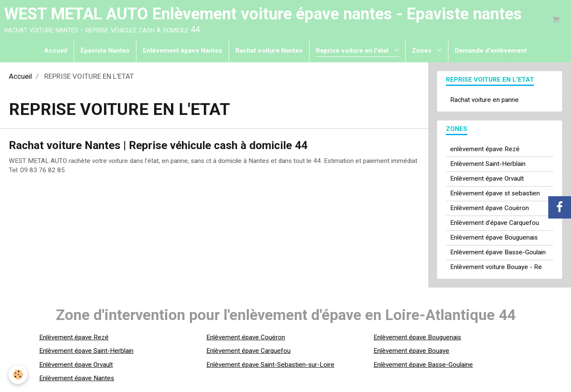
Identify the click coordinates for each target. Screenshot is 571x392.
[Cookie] (18, 375)
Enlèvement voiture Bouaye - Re (496, 267)
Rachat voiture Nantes (269, 51)
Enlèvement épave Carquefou (248, 351)
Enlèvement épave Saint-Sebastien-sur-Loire (270, 365)
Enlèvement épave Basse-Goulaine (423, 365)
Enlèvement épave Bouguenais (494, 237)
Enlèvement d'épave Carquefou (495, 223)
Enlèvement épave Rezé (74, 337)
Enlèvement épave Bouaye (411, 351)
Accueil (56, 51)
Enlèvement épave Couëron (490, 208)
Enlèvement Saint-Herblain (488, 164)
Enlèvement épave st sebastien (495, 193)
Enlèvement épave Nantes (183, 51)
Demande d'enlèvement (491, 51)
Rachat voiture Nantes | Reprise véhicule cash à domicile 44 (158, 145)
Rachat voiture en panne (484, 100)
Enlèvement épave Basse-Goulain (498, 252)
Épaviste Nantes (105, 51)
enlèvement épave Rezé (485, 149)
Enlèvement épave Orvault (487, 179)
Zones (423, 51)
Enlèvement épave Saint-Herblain (86, 351)
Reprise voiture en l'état (353, 51)
